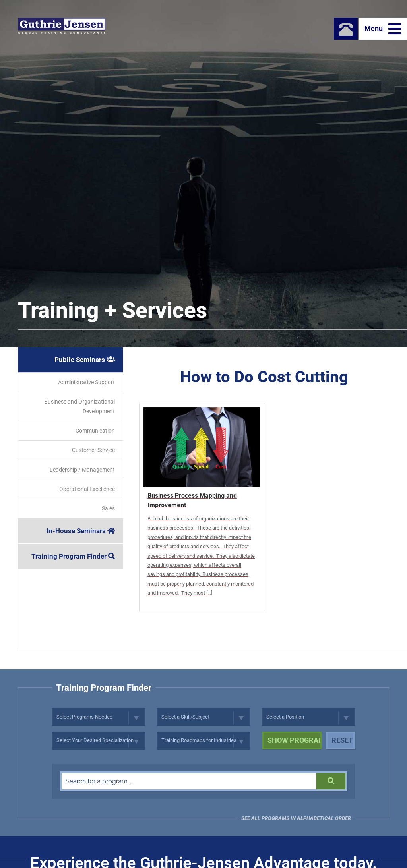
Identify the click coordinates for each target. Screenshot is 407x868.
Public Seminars (85, 360)
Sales (108, 508)
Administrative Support (86, 382)
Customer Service (93, 450)
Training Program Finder (73, 556)
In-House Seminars (81, 531)
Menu (383, 29)
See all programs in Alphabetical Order (296, 818)
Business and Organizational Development (79, 406)
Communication (95, 431)
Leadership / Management (82, 470)
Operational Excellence (87, 489)
